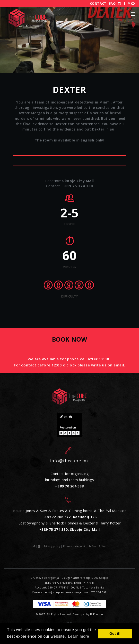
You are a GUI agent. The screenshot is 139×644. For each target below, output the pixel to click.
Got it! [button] (115, 634)
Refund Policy (97, 546)
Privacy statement (74, 546)
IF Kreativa (97, 614)
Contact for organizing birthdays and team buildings (69, 480)
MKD (131, 3)
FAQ (112, 3)
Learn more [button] (79, 636)
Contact (98, 3)
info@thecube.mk (69, 461)
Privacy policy (52, 546)
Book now (69, 339)
